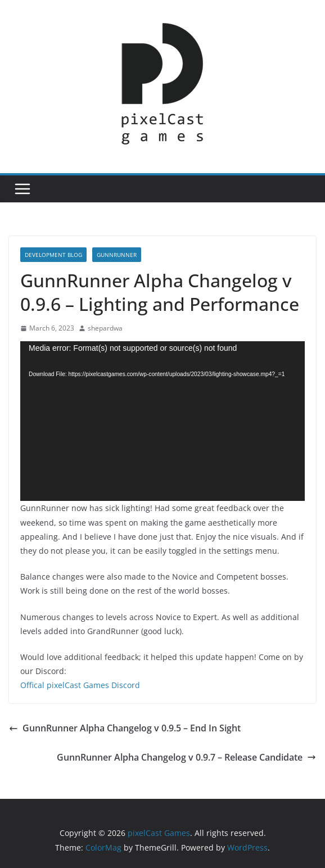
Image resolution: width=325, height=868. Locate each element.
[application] (162, 421)
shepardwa (105, 328)
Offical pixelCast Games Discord (80, 685)
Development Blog (53, 255)
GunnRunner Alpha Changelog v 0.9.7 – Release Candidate (186, 757)
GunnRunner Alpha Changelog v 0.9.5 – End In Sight (125, 728)
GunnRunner (117, 255)
